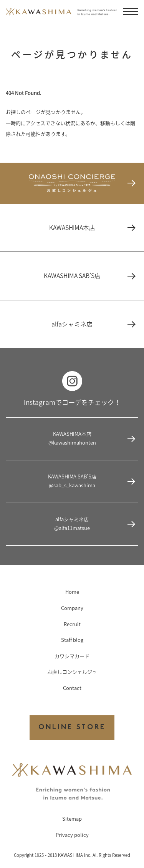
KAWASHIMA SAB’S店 (89, 276)
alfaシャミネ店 (93, 324)
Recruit (72, 624)
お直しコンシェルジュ (72, 672)
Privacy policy (72, 835)
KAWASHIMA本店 (92, 227)
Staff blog (72, 640)
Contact (72, 688)
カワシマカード (72, 656)
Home (72, 592)
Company (72, 608)
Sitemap (72, 819)
